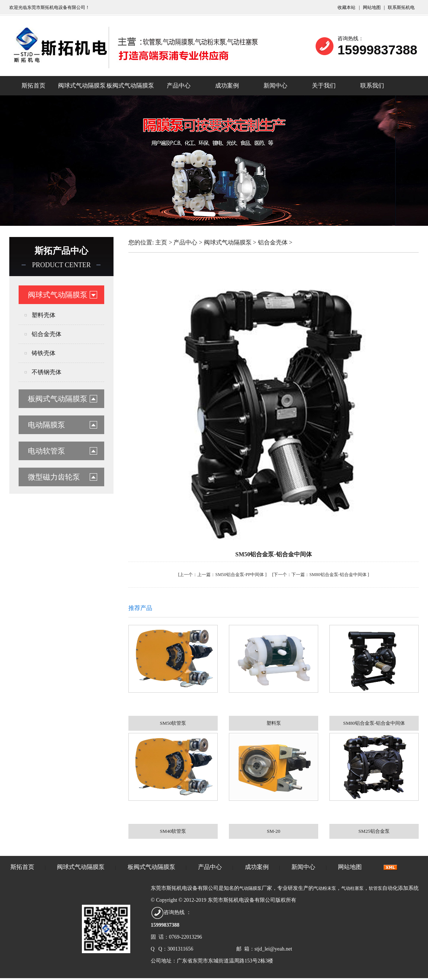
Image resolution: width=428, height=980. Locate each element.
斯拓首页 (33, 86)
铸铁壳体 (44, 353)
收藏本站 (347, 7)
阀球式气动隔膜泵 (82, 86)
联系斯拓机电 (401, 7)
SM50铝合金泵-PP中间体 (239, 575)
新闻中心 (275, 86)
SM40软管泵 (173, 831)
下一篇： (291, 575)
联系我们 (372, 86)
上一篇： (197, 575)
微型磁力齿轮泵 (54, 477)
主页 (161, 242)
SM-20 (274, 831)
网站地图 (372, 7)
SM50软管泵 (173, 723)
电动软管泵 (47, 451)
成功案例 (227, 86)
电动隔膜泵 (47, 425)
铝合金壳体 (47, 334)
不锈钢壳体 (47, 372)
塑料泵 (274, 723)
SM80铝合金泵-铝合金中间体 (338, 575)
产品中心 (179, 86)
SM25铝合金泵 (374, 831)
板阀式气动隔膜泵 (130, 86)
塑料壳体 (44, 315)
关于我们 (324, 86)
